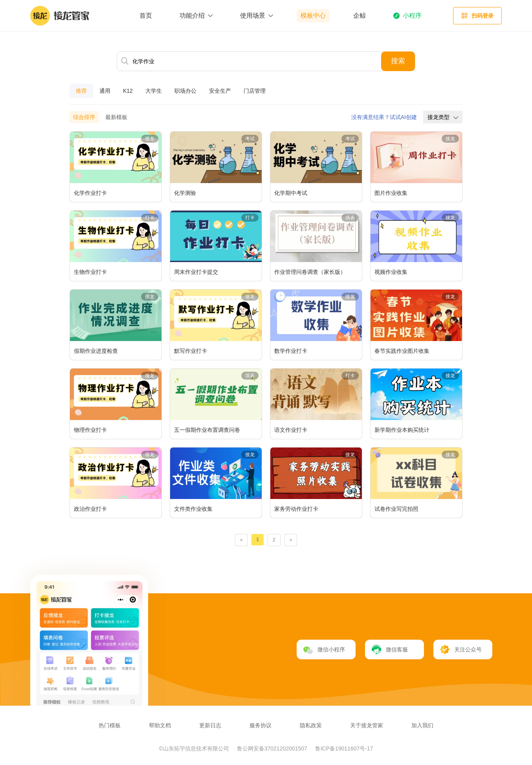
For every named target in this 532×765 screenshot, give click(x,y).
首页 (146, 16)
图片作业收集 (391, 193)
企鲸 (360, 16)
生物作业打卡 (90, 272)
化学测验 (185, 193)
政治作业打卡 (90, 509)
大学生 (154, 91)
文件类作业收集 (193, 509)
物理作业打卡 (90, 430)
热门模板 (110, 725)
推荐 (81, 91)
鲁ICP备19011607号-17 (344, 748)
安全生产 (220, 91)
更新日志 (210, 725)
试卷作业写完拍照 (396, 509)
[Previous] (241, 540)
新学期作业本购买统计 (402, 430)
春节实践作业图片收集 (402, 351)
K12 (128, 91)
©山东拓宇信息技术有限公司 (195, 748)
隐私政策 (311, 725)
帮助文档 (160, 725)
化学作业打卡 (90, 193)
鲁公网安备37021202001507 (273, 748)
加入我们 (422, 725)
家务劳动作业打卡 (296, 509)
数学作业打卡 (291, 351)
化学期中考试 (291, 193)
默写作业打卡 (191, 351)
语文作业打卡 (291, 430)
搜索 (398, 61)
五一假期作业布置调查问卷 (207, 430)
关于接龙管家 (367, 725)
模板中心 (313, 16)
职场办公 (185, 91)
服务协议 (260, 725)
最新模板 (116, 117)
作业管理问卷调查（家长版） (310, 272)
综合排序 (84, 117)
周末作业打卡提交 (196, 272)
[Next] (291, 540)
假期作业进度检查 (96, 351)
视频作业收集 (391, 272)
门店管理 (255, 91)
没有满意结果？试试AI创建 (384, 117)
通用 (105, 91)
